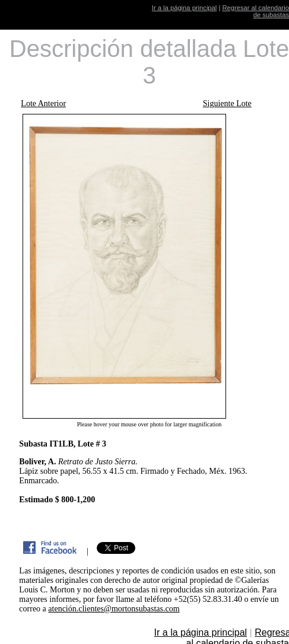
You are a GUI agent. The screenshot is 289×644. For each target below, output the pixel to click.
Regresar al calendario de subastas (255, 11)
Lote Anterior (43, 103)
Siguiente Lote (227, 103)
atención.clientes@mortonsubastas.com (114, 609)
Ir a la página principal (184, 8)
